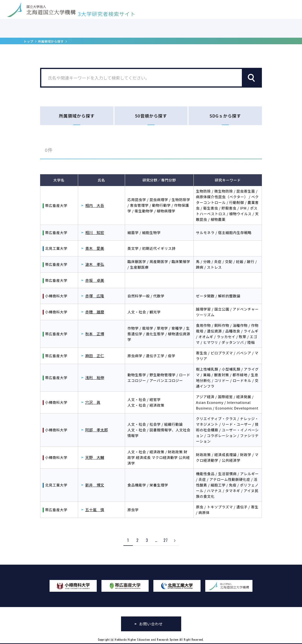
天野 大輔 (95, 457)
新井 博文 (95, 485)
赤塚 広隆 (95, 296)
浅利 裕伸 (95, 377)
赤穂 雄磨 (95, 312)
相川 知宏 (95, 232)
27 (166, 540)
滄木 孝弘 (95, 264)
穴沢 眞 (93, 402)
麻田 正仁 (95, 356)
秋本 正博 (95, 334)
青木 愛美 (95, 248)
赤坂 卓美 (95, 280)
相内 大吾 (95, 205)
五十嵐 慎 (95, 510)
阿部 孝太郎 (96, 430)
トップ (28, 41)
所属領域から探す (51, 41)
